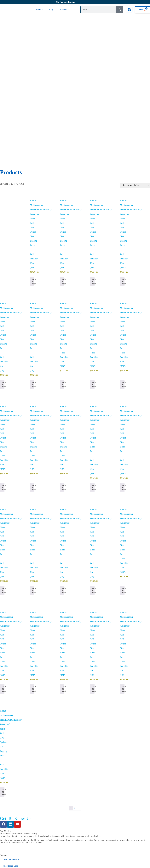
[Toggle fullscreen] (8, 864)
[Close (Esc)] (18, 864)
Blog (51, 10)
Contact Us (64, 10)
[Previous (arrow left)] (2, 867)
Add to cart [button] (33, 176)
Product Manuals (10, 779)
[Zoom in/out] (2, 864)
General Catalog (10, 797)
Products (39, 10)
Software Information (12, 766)
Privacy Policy (9, 836)
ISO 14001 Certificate (13, 803)
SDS (5, 790)
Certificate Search (11, 773)
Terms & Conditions (12, 829)
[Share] (13, 864)
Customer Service (11, 753)
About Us (7, 821)
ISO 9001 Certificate (12, 810)
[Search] (120, 10)
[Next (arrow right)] (8, 867)
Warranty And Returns (13, 842)
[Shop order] (135, 79)
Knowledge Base (10, 760)
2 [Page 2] (74, 702)
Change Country (7, 858)
